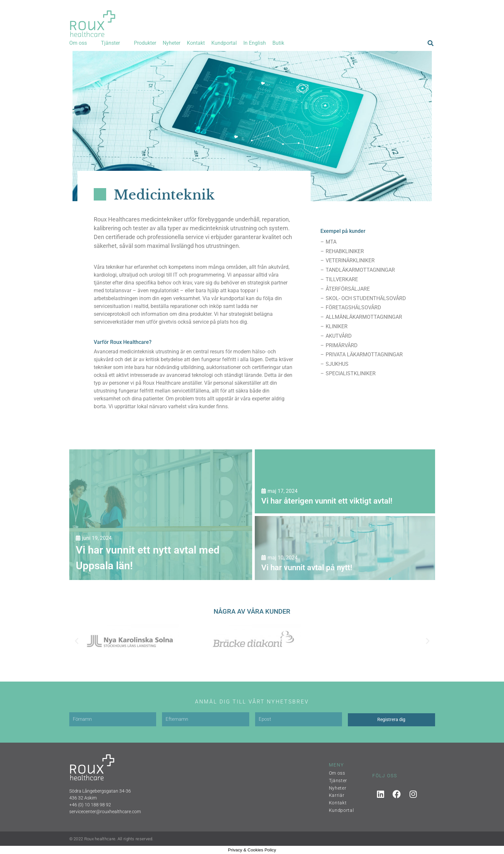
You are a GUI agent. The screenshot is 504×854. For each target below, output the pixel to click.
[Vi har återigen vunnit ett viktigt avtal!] (345, 481)
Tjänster (338, 781)
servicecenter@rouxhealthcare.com (105, 812)
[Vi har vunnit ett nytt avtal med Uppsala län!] (161, 515)
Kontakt (338, 803)
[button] (82, 43)
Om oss (337, 773)
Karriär (337, 795)
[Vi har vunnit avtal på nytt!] (345, 548)
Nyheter (338, 788)
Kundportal (341, 810)
